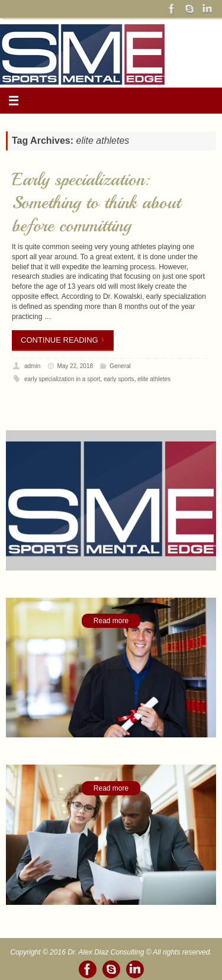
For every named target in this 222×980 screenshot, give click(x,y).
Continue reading (65, 340)
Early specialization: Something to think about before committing (96, 202)
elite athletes (154, 379)
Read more (111, 621)
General (120, 366)
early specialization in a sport (62, 379)
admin (32, 366)
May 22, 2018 (75, 366)
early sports (119, 379)
